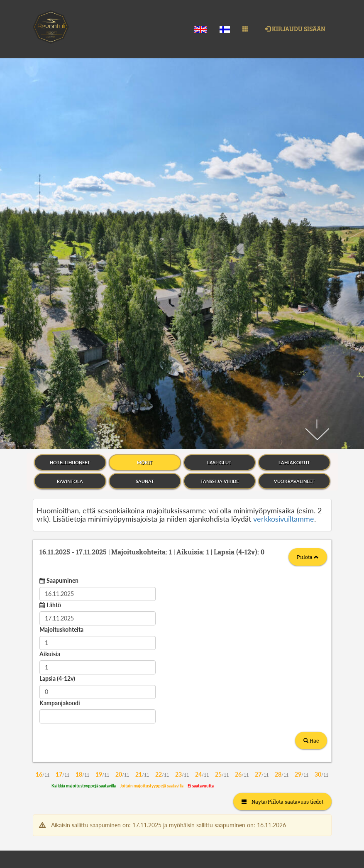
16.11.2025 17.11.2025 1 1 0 (152, 355)
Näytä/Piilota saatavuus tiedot (282, 605)
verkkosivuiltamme (284, 322)
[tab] (182, 358)
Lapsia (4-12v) (57, 482)
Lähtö (54, 408)
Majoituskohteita (61, 433)
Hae (311, 544)
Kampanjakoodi (60, 506)
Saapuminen (62, 384)
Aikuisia (50, 457)
